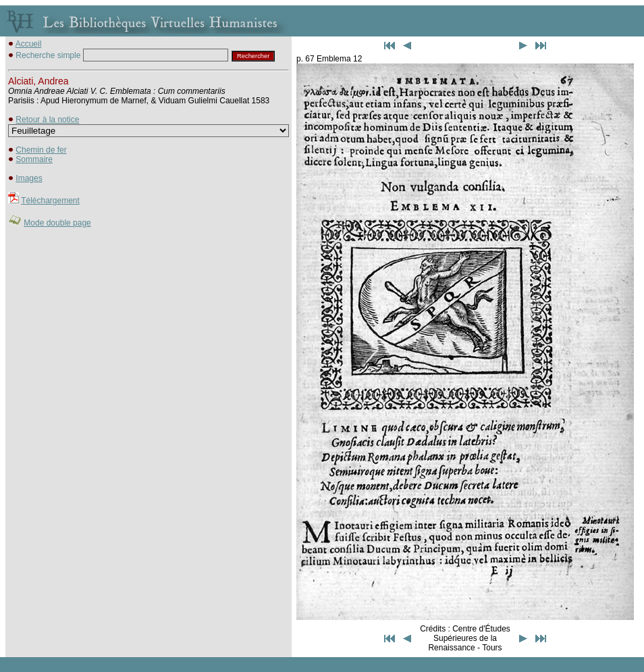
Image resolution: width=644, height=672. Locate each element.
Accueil (29, 44)
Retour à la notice (47, 120)
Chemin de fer (41, 150)
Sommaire (34, 159)
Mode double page (57, 223)
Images (29, 178)
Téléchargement (50, 201)
